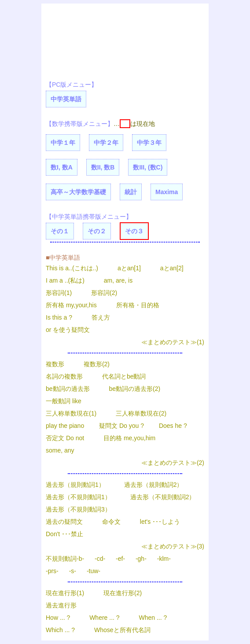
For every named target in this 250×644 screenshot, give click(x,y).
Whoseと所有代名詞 (122, 630)
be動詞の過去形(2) (134, 389)
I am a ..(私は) (65, 280)
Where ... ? (104, 618)
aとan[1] (129, 268)
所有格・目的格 (138, 305)
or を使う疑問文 (68, 330)
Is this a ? (59, 317)
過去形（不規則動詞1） (78, 497)
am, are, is (118, 280)
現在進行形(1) (65, 593)
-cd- (100, 559)
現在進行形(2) (123, 593)
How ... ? (58, 618)
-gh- (141, 559)
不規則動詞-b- (65, 559)
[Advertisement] (83, 39)
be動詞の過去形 (68, 389)
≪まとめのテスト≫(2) (173, 463)
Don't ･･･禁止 (64, 534)
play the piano (65, 426)
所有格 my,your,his (71, 305)
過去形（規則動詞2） (154, 485)
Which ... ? (60, 630)
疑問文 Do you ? (121, 426)
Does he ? (173, 426)
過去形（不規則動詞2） (163, 497)
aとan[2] (172, 268)
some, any (60, 450)
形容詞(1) (59, 293)
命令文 (111, 522)
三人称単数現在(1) (71, 413)
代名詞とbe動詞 (124, 376)
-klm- (164, 559)
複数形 (55, 364)
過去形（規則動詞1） (75, 485)
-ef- (120, 559)
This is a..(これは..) (73, 268)
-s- (73, 571)
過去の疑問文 (64, 522)
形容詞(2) (104, 293)
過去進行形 (61, 605)
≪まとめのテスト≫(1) (173, 342)
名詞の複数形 (64, 376)
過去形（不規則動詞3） (78, 509)
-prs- (52, 571)
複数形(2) (97, 364)
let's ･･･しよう (160, 522)
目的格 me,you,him (129, 438)
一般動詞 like (64, 401)
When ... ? (153, 618)
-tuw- (94, 571)
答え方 (101, 317)
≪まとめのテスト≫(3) (173, 546)
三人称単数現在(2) (141, 413)
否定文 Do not (65, 438)
